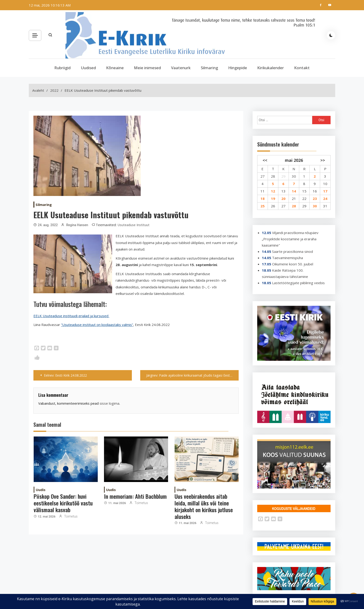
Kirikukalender (271, 68)
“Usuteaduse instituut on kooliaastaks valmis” (97, 325)
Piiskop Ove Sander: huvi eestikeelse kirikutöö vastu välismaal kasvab (63, 503)
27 (263, 176)
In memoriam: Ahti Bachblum (135, 496)
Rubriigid (62, 68)
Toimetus (71, 516)
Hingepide (238, 68)
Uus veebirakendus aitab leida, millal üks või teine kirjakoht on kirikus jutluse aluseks (204, 506)
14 (294, 191)
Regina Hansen (77, 225)
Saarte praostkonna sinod (292, 251)
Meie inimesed (147, 68)
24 (325, 199)
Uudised (88, 68)
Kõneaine (115, 68)
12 (273, 191)
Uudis (41, 490)
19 (273, 199)
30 (294, 176)
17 (325, 191)
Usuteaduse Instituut (133, 225)
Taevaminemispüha (288, 258)
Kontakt (302, 68)
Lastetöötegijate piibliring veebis (298, 283)
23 (315, 199)
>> (323, 160)
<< (265, 160)
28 (273, 176)
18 (263, 199)
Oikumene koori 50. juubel (293, 264)
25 (263, 206)
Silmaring (209, 68)
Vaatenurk (181, 68)
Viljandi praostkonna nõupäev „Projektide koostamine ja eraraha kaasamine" (290, 239)
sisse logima (109, 403)
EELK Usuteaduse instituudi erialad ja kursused (71, 316)
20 (283, 199)
